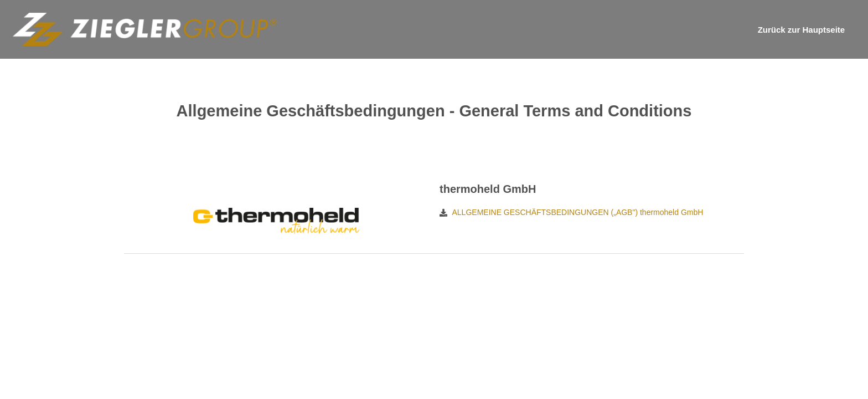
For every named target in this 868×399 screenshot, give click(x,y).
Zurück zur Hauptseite (802, 30)
